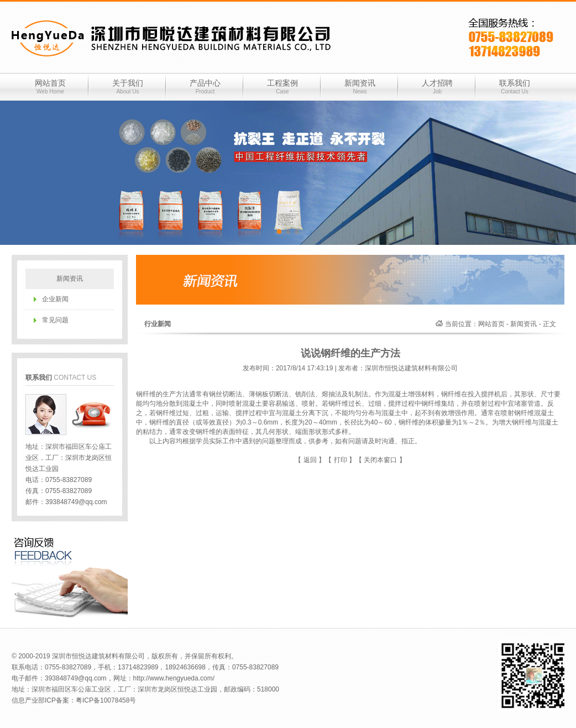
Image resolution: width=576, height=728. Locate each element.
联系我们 (515, 87)
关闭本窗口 (380, 460)
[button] (279, 232)
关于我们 (128, 87)
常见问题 (55, 320)
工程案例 (282, 87)
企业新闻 (55, 299)
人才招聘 (437, 87)
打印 (341, 460)
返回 (310, 460)
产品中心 (205, 87)
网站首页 (50, 87)
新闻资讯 (360, 87)
